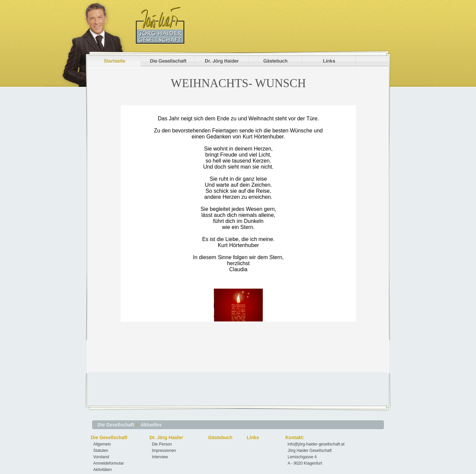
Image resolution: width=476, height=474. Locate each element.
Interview (160, 457)
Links (253, 437)
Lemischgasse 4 (302, 457)
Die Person (162, 444)
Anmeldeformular (108, 463)
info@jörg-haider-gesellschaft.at (316, 444)
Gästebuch (220, 437)
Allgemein (102, 444)
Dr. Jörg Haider (166, 437)
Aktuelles (151, 425)
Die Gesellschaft (116, 425)
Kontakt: (295, 437)
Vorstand (101, 457)
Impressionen (164, 451)
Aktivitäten (102, 470)
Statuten (101, 451)
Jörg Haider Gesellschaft (310, 451)
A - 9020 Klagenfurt (305, 463)
